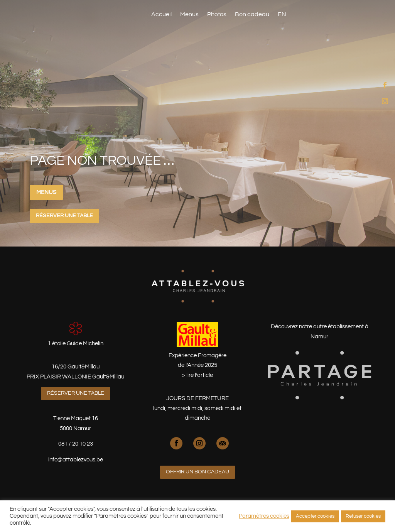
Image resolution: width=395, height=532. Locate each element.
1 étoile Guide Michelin (76, 344)
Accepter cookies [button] (315, 516)
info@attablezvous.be (76, 460)
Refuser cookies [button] (363, 516)
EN (282, 14)
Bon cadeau (252, 14)
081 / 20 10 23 (76, 444)
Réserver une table (341, 13)
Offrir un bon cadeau (197, 472)
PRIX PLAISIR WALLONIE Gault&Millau (75, 377)
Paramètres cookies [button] (264, 516)
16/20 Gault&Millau (76, 367)
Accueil (161, 14)
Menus (189, 14)
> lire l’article (197, 375)
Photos (217, 14)
